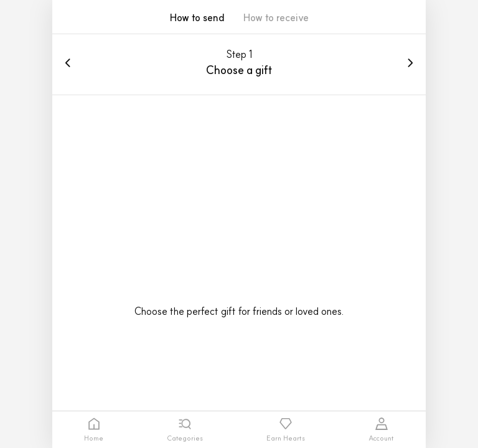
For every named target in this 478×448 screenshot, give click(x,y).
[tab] (94, 430)
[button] (276, 22)
